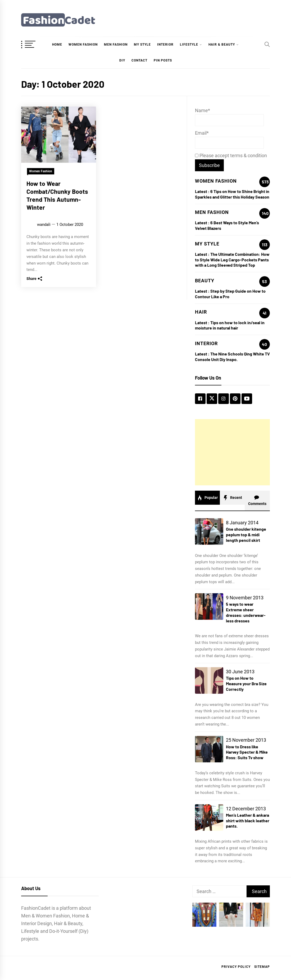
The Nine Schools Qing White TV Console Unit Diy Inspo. (232, 357)
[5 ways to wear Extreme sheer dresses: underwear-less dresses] (209, 607)
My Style (142, 45)
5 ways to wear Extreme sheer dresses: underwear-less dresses (246, 612)
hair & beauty (222, 45)
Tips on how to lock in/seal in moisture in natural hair (230, 325)
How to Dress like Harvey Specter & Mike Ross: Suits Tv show (247, 752)
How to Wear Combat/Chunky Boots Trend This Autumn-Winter (57, 195)
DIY (122, 60)
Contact (139, 60)
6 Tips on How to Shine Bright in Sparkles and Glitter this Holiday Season (232, 194)
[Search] (267, 44)
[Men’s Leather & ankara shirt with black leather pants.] (209, 818)
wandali (44, 225)
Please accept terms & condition (231, 155)
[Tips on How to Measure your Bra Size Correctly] (209, 680)
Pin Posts (163, 60)
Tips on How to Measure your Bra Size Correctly (246, 684)
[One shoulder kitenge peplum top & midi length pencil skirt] (209, 531)
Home (57, 45)
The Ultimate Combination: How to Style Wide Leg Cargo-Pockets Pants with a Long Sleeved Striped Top (232, 260)
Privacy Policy (236, 967)
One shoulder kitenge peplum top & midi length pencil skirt (246, 535)
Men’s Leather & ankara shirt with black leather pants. (248, 821)
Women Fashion (83, 45)
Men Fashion (116, 45)
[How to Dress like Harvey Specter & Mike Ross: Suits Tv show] (209, 749)
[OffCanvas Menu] (34, 45)
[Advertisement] (232, 452)
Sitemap (262, 967)
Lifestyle (189, 45)
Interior (165, 45)
